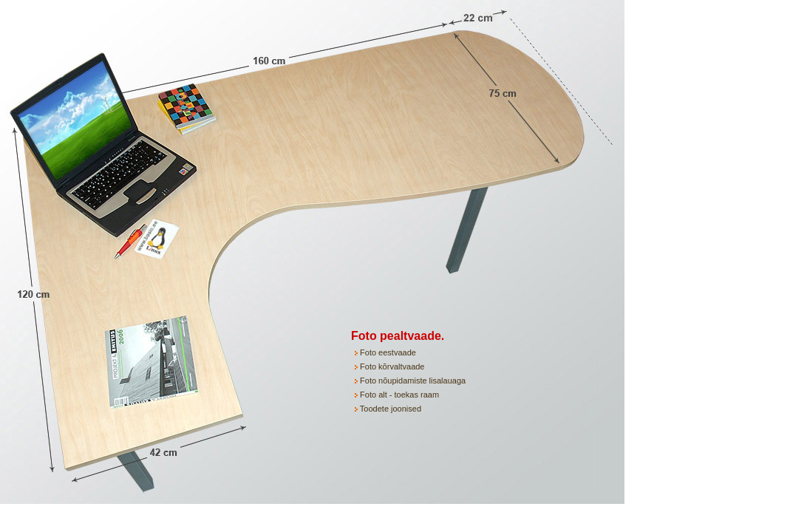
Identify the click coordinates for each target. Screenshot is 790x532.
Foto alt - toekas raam (399, 395)
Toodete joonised (389, 409)
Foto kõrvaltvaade (391, 366)
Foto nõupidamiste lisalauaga (412, 381)
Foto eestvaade (387, 352)
